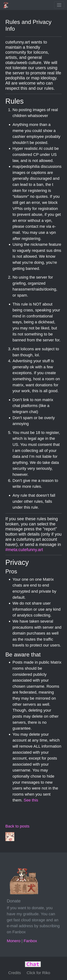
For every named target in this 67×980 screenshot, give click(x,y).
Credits (15, 973)
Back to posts (17, 826)
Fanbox (30, 941)
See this (31, 800)
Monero (14, 941)
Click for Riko (38, 973)
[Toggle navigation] (59, 5)
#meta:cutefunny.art (24, 550)
